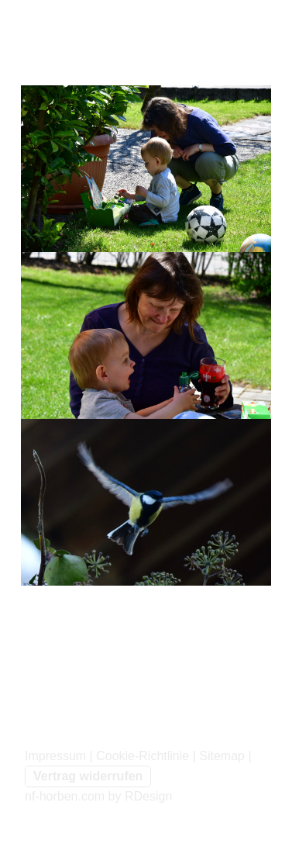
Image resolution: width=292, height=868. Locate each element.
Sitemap (222, 756)
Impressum (55, 756)
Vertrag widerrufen (88, 776)
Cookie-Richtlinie (143, 756)
